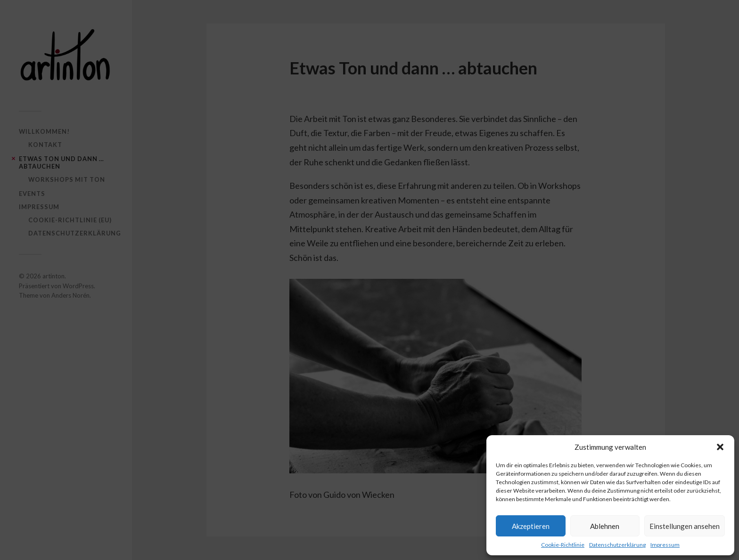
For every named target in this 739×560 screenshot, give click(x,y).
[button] (720, 447)
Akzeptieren (531, 526)
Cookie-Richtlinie (563, 545)
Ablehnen (605, 526)
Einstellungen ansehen (685, 526)
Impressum (665, 545)
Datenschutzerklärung (617, 545)
